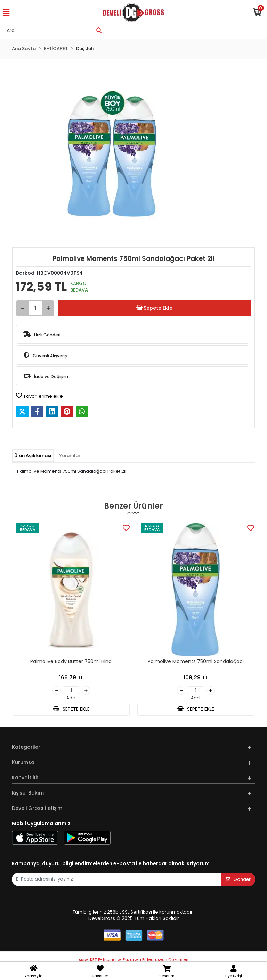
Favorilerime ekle (39, 396)
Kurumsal (24, 762)
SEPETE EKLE (71, 709)
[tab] (33, 456)
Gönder (238, 879)
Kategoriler (26, 747)
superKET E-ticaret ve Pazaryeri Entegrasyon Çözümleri (134, 959)
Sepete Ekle (154, 308)
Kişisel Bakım (28, 793)
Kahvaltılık (25, 778)
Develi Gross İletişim (37, 808)
